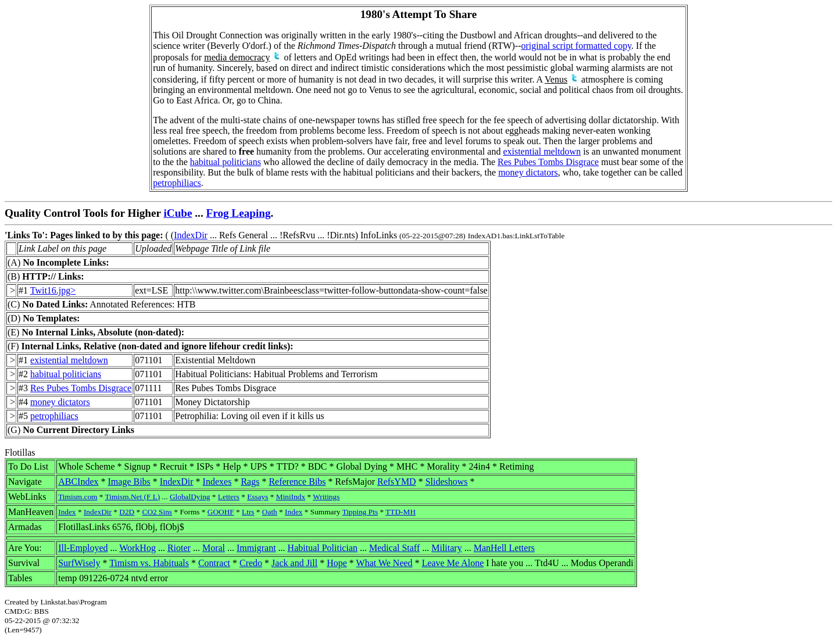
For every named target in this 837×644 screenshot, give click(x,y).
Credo (251, 563)
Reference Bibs (297, 482)
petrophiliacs (177, 183)
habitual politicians (226, 162)
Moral (214, 548)
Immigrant (256, 548)
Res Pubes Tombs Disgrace (548, 162)
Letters (229, 497)
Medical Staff (394, 548)
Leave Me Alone (453, 563)
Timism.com (78, 497)
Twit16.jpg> (53, 290)
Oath (270, 512)
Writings (326, 497)
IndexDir (191, 235)
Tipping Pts (360, 512)
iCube (178, 213)
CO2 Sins (157, 512)
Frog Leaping (239, 213)
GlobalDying (190, 497)
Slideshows (447, 482)
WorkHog (137, 548)
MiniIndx (291, 497)
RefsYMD (397, 482)
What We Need (384, 563)
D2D (127, 512)
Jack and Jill (294, 563)
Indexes (217, 482)
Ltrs (248, 512)
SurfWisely (79, 563)
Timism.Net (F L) (133, 497)
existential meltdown (542, 151)
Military (446, 548)
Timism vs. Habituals (149, 563)
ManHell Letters (504, 548)
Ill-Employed (83, 548)
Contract (214, 563)
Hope (337, 563)
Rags (250, 482)
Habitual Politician (323, 548)
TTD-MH (400, 512)
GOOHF (221, 512)
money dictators (528, 172)
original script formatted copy (577, 46)
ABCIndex (78, 482)
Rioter (179, 548)
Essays (257, 497)
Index (67, 512)
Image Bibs (129, 482)
